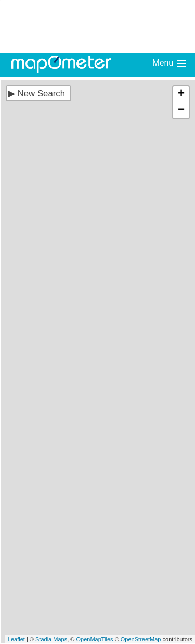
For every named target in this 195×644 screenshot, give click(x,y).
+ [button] (181, 94)
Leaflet (16, 639)
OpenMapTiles (94, 639)
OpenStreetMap (141, 639)
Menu (170, 63)
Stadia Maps (51, 639)
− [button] (181, 110)
